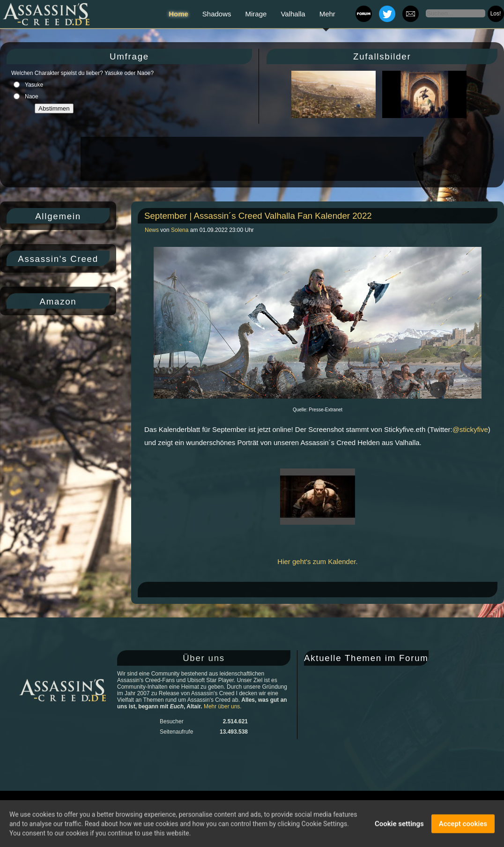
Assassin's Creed (58, 259)
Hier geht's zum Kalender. (317, 561)
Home (178, 14)
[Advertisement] (251, 159)
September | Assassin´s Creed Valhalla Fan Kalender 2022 (258, 216)
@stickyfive (470, 429)
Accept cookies (463, 825)
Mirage (256, 14)
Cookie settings (399, 825)
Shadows (217, 14)
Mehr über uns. (223, 706)
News (152, 230)
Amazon (58, 301)
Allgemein (58, 216)
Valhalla (293, 14)
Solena (180, 230)
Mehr (327, 14)
